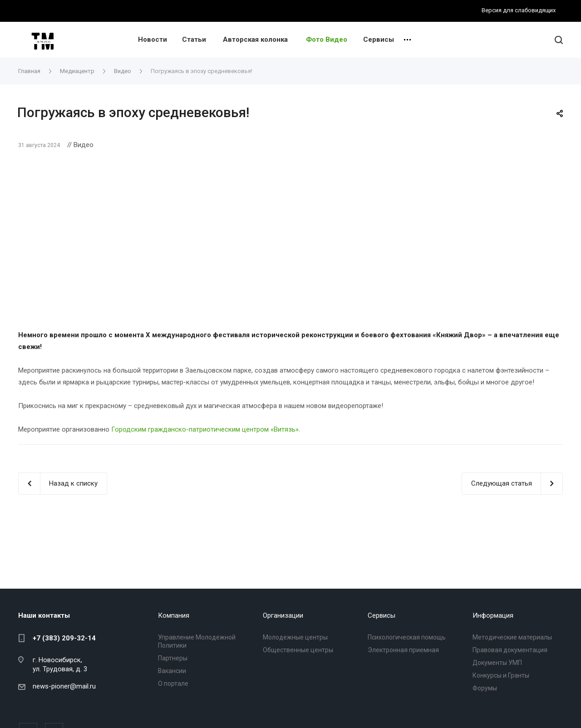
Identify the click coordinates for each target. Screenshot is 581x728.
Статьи (194, 39)
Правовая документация (510, 650)
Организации (283, 615)
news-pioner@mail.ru (64, 686)
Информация (493, 615)
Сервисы (379, 39)
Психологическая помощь (407, 637)
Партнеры (173, 658)
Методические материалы (512, 637)
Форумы (485, 688)
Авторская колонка (255, 39)
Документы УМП (497, 663)
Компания (174, 615)
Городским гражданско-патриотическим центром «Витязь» (205, 429)
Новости (153, 39)
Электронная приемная (403, 650)
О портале (173, 684)
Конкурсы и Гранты (501, 675)
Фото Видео (327, 39)
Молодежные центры (295, 637)
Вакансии (172, 671)
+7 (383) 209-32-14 (64, 638)
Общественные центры (298, 650)
